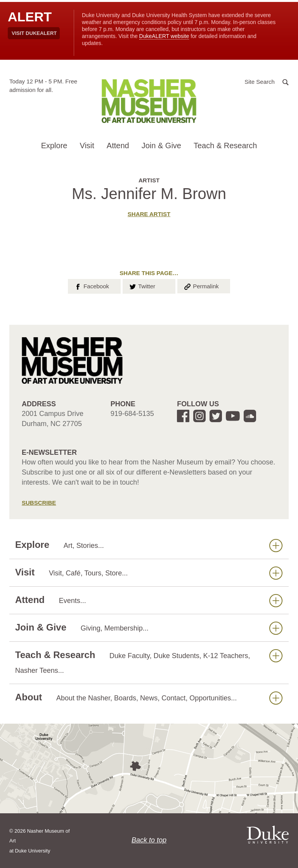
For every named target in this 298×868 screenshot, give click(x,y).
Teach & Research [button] (225, 146)
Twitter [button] (142, 286)
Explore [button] (54, 146)
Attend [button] (118, 146)
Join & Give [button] (161, 146)
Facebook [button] (91, 286)
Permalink (201, 286)
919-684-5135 (132, 414)
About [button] (149, 697)
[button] (267, 81)
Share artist (149, 214)
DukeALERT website (164, 36)
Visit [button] (87, 146)
